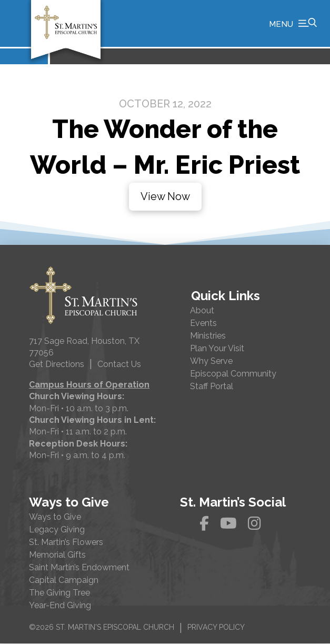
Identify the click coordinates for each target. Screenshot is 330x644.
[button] (293, 24)
